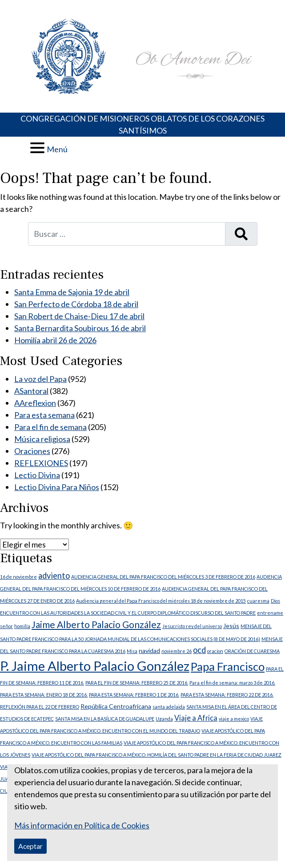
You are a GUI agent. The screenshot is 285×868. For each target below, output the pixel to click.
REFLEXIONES (41, 463)
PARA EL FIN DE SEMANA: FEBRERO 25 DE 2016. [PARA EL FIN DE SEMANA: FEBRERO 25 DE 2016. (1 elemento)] (137, 683)
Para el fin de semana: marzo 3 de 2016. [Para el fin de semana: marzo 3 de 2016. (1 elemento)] (232, 683)
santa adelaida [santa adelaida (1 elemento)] (169, 707)
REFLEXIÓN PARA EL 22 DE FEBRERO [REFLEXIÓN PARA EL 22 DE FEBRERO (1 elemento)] (40, 707)
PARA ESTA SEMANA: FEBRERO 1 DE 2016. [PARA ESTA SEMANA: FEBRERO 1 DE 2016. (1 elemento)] (134, 695)
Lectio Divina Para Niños (57, 487)
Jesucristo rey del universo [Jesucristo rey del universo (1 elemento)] (192, 626)
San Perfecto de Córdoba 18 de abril (76, 304)
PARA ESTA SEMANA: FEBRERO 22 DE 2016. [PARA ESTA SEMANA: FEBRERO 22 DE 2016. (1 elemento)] (227, 695)
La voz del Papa (40, 379)
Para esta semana (44, 415)
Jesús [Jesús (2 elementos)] (231, 626)
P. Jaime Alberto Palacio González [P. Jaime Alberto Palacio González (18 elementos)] (95, 666)
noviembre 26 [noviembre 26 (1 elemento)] (177, 651)
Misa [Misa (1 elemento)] (132, 651)
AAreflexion (35, 403)
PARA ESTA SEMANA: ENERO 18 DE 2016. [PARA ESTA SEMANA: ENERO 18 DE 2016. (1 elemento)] (44, 695)
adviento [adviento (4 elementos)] (54, 576)
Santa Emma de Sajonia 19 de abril (72, 292)
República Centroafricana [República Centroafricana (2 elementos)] (116, 706)
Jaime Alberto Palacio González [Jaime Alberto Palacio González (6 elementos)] (96, 625)
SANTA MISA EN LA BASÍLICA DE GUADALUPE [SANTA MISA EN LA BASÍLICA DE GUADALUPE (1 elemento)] (105, 719)
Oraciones (32, 451)
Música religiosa (42, 439)
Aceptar (30, 846)
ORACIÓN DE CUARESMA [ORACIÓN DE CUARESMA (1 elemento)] (252, 651)
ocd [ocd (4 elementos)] (199, 650)
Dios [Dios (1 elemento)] (275, 601)
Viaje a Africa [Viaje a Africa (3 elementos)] (196, 718)
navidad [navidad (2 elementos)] (149, 651)
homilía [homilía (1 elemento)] (22, 626)
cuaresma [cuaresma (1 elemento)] (258, 601)
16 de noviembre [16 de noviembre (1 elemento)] (18, 577)
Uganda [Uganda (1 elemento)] (164, 719)
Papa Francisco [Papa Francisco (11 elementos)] (228, 666)
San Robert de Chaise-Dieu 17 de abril (79, 316)
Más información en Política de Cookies (82, 825)
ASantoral (31, 391)
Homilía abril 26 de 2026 (55, 340)
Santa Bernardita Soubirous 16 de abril (80, 328)
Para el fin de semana (50, 427)
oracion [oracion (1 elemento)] (215, 651)
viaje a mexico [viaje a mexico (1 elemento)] (234, 719)
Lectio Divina (37, 475)
